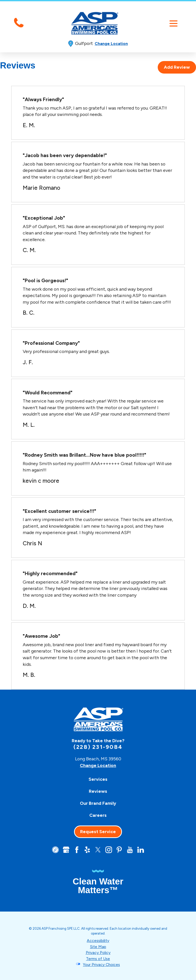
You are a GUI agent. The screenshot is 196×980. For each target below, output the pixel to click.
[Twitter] (98, 850)
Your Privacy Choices (101, 964)
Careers (98, 815)
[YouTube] (131, 850)
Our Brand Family (98, 803)
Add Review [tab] (177, 67)
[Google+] (65, 850)
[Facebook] (76, 850)
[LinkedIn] (141, 850)
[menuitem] (98, 779)
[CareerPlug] (55, 850)
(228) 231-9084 (98, 747)
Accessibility (98, 941)
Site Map (98, 947)
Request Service (98, 832)
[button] (173, 23)
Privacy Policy (98, 953)
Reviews (98, 791)
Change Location (111, 44)
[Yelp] (87, 850)
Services (98, 779)
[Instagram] (109, 850)
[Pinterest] (120, 850)
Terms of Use (98, 958)
